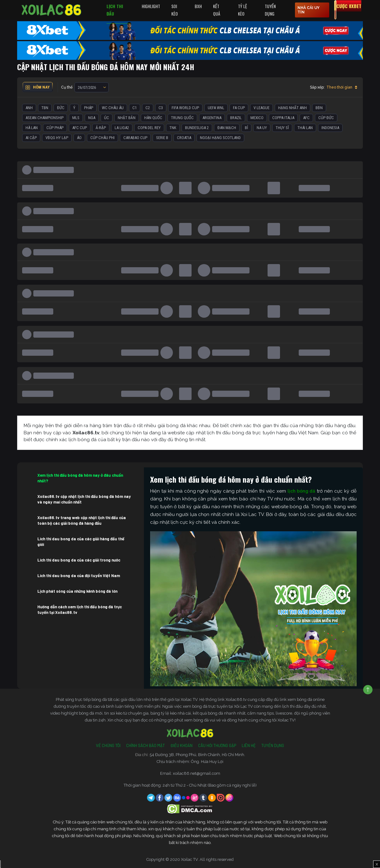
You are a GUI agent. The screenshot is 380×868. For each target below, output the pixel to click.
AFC (306, 118)
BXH (198, 6)
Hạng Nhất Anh (292, 108)
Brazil (236, 118)
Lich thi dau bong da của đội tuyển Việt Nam (79, 576)
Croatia (184, 138)
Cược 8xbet (349, 6)
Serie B (162, 138)
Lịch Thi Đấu (115, 10)
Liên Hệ (249, 745)
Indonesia (330, 128)
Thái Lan (305, 128)
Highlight (151, 6)
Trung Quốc (182, 118)
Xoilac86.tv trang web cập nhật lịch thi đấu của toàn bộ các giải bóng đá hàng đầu (82, 520)
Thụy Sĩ (282, 128)
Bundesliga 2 (197, 128)
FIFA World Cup (185, 108)
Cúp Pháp (55, 128)
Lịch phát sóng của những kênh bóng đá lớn (77, 591)
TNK (173, 128)
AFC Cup (80, 128)
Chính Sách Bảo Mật (145, 745)
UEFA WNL (216, 108)
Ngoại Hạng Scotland (220, 138)
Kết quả (217, 10)
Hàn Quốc (153, 118)
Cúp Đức (326, 118)
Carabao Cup (135, 138)
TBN (45, 108)
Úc (107, 118)
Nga (92, 118)
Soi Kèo (175, 10)
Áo (79, 138)
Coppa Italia (283, 118)
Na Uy (262, 128)
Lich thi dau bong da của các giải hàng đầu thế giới (81, 542)
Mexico (257, 118)
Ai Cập (31, 138)
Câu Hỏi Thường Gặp (217, 745)
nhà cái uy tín (309, 10)
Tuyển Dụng (270, 10)
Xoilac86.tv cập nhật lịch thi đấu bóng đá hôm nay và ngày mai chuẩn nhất (84, 499)
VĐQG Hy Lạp (57, 138)
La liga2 (122, 128)
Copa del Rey (149, 128)
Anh (29, 108)
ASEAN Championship (45, 118)
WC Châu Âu (113, 108)
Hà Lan (32, 128)
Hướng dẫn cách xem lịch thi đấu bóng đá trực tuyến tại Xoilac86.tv (80, 610)
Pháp (89, 108)
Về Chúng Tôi (108, 745)
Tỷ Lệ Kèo (242, 10)
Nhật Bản (127, 118)
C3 (161, 108)
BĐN (319, 108)
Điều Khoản (181, 745)
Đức (61, 108)
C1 (135, 108)
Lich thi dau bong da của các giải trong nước (79, 560)
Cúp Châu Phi (102, 138)
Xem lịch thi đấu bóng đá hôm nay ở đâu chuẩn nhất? (80, 478)
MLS (76, 118)
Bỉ (246, 128)
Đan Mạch (227, 128)
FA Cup (239, 108)
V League (261, 108)
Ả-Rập (101, 128)
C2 (148, 108)
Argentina (212, 118)
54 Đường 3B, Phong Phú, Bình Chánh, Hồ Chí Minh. (197, 755)
